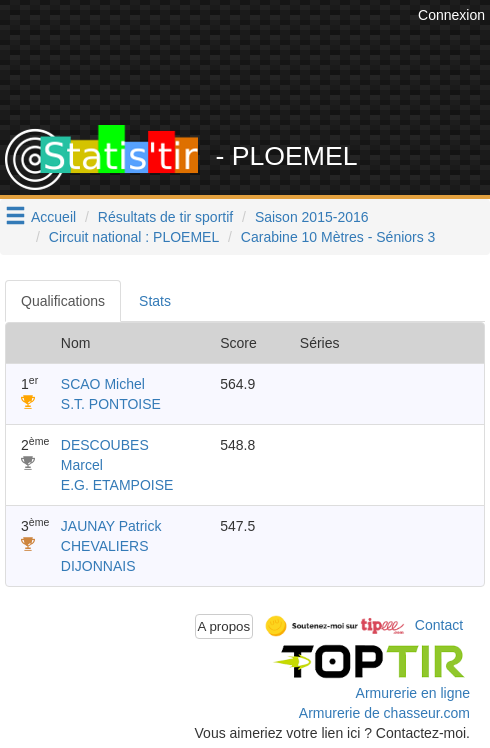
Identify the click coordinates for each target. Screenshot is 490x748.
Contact (439, 625)
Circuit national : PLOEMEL (134, 237)
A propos (224, 626)
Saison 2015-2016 (312, 217)
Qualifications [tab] (63, 301)
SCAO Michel (103, 384)
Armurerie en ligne (413, 693)
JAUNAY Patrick (111, 526)
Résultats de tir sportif (165, 217)
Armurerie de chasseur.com (384, 713)
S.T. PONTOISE (111, 404)
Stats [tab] (155, 301)
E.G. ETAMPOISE (117, 485)
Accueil (53, 217)
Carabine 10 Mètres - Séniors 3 (338, 237)
